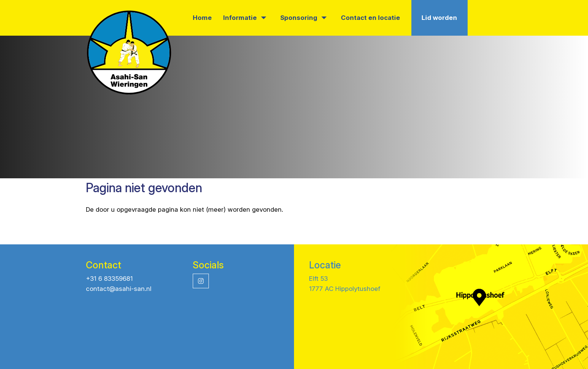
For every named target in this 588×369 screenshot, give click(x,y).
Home (202, 18)
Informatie (245, 18)
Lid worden (439, 18)
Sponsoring (303, 18)
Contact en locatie (370, 18)
